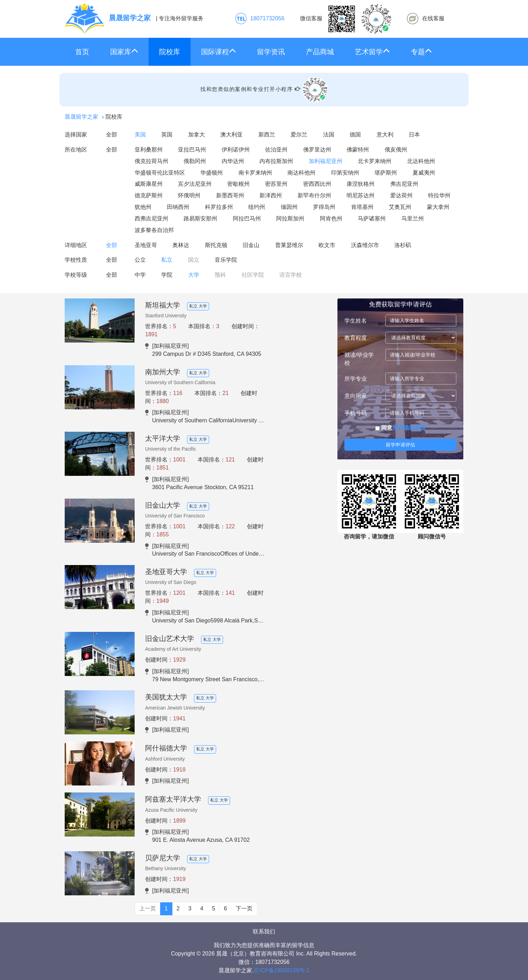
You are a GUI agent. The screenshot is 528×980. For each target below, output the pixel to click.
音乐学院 (226, 260)
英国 (167, 135)
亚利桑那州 (149, 150)
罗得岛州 (324, 207)
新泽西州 (271, 195)
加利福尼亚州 (326, 161)
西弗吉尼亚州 (151, 218)
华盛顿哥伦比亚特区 (160, 173)
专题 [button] (421, 52)
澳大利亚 (231, 135)
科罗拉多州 (219, 207)
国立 (194, 260)
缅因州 (289, 207)
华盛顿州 (212, 173)
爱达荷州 (401, 195)
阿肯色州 (331, 218)
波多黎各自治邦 (154, 230)
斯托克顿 (216, 245)
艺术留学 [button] (372, 52)
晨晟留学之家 (81, 117)
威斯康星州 (149, 184)
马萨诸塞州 (372, 218)
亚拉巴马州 (192, 150)
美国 (140, 135)
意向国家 (356, 396)
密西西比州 (317, 184)
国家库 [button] (124, 52)
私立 (167, 260)
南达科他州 (301, 173)
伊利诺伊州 (236, 150)
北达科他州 (421, 161)
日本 (414, 135)
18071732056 (267, 18)
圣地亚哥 (146, 245)
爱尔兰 (299, 135)
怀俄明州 (189, 195)
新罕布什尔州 (314, 195)
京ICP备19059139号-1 (281, 970)
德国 (355, 135)
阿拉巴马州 (247, 218)
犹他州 (143, 207)
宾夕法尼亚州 (195, 184)
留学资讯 (271, 52)
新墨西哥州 (230, 195)
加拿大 (197, 135)
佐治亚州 (276, 150)
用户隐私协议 (409, 428)
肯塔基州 (362, 207)
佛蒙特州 (358, 150)
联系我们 (264, 932)
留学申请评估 (400, 445)
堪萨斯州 (386, 173)
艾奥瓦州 (400, 207)
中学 (140, 275)
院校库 (170, 52)
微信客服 (346, 19)
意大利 (385, 135)
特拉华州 (439, 195)
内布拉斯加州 (276, 161)
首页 (82, 52)
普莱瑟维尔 (289, 245)
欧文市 (327, 245)
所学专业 (356, 379)
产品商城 (320, 52)
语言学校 (291, 275)
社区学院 (253, 275)
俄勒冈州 (195, 161)
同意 (401, 428)
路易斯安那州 (200, 218)
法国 (329, 135)
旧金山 (251, 245)
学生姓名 (356, 321)
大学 (194, 275)
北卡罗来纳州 (374, 161)
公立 (140, 260)
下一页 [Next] (244, 908)
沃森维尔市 (365, 245)
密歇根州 (238, 184)
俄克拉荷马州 (151, 161)
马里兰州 (413, 218)
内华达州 (233, 161)
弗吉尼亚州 (404, 184)
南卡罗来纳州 (255, 173)
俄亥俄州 (396, 150)
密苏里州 (276, 184)
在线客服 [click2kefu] (433, 18)
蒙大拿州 (438, 207)
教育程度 (356, 338)
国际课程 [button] (219, 52)
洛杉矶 (403, 245)
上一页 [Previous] (148, 908)
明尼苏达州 (361, 195)
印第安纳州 (345, 173)
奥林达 (181, 245)
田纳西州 (178, 207)
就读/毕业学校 (359, 359)
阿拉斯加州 (290, 218)
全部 (112, 135)
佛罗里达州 (317, 150)
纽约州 (257, 207)
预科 (220, 275)
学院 (167, 275)
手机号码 (356, 413)
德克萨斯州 (149, 195)
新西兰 (267, 135)
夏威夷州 (424, 173)
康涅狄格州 (361, 184)
